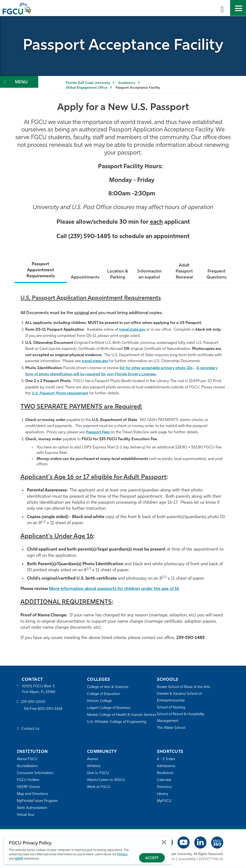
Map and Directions (33, 794)
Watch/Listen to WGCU (106, 780)
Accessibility (187, 859)
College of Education (104, 694)
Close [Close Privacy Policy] (164, 842)
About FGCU (27, 759)
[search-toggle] (222, 8)
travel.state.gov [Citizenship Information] (96, 361)
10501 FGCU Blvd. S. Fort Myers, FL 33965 (39, 690)
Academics (127, 83)
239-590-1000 (33, 703)
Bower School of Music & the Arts (184, 687)
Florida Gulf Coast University (88, 83)
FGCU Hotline (28, 780)
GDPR (19, 859)
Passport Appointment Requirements (40, 270)
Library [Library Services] (163, 794)
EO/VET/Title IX (211, 859)
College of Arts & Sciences (108, 687)
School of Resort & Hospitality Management (181, 718)
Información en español (149, 275)
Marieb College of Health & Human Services (115, 718)
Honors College (99, 701)
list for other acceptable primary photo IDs (158, 368)
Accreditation (27, 766)
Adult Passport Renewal (184, 272)
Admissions (166, 766)
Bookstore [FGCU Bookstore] (165, 773)
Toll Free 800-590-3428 (43, 710)
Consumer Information (35, 773)
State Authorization (32, 808)
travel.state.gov (133, 330)
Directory (164, 787)
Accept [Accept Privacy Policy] (152, 858)
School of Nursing (171, 708)
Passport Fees (99, 433)
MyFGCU (164, 801)
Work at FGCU (99, 787)
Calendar (164, 780)
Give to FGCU (98, 773)
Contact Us (30, 729)
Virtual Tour (26, 815)
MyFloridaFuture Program (38, 801)
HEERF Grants (28, 787)
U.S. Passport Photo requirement (61, 394)
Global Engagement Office (87, 88)
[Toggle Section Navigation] (19, 82)
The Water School (171, 728)
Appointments (84, 278)
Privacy (122, 854)
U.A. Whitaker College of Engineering (117, 729)
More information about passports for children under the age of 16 (117, 589)
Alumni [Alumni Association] (93, 759)
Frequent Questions (216, 275)
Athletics (94, 766)
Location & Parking (117, 275)
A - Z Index (166, 759)
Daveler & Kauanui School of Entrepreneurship (180, 697)
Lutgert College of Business (109, 708)
